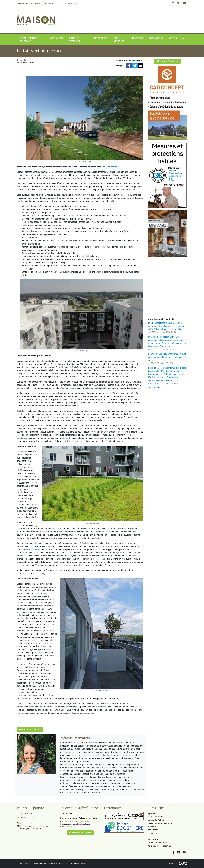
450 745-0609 (26, 814)
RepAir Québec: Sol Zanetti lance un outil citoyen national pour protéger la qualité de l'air (167, 357)
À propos (152, 814)
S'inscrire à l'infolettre (167, 61)
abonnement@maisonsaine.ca (33, 817)
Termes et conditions (157, 843)
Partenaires (153, 830)
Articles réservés (74, 40)
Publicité (152, 827)
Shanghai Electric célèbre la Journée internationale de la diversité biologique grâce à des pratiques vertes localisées (166, 326)
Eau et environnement (123, 60)
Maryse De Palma (156, 820)
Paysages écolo (138, 60)
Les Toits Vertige (109, 167)
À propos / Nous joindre (29, 3)
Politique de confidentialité (160, 846)
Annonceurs (153, 833)
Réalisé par (173, 863)
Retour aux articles (30, 730)
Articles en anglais (156, 817)
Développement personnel (160, 823)
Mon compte (49, 3)
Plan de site (153, 839)
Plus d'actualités (155, 387)
